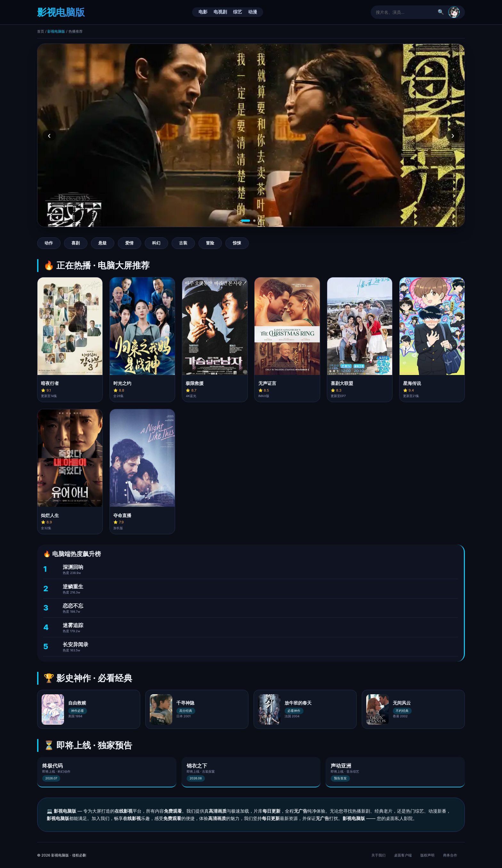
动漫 (253, 12)
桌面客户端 (403, 855)
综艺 (238, 12)
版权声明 (427, 855)
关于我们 (378, 855)
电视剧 (220, 12)
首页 (41, 31)
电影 (203, 12)
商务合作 (450, 855)
